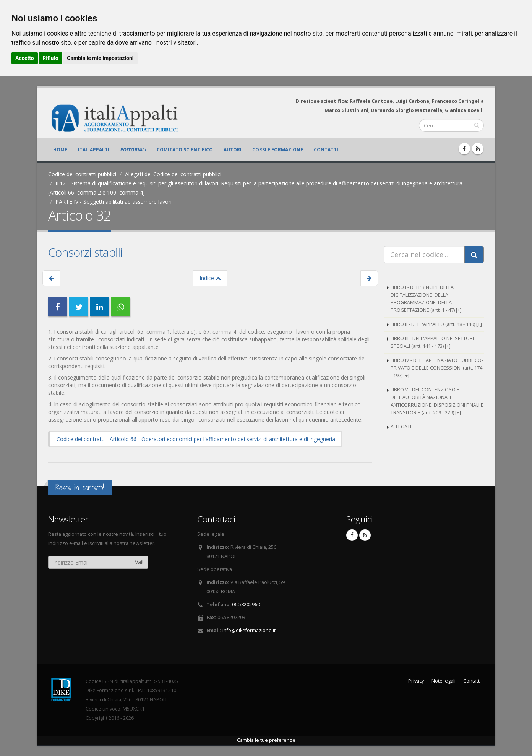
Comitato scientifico (185, 150)
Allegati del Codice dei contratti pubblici (173, 174)
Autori (233, 150)
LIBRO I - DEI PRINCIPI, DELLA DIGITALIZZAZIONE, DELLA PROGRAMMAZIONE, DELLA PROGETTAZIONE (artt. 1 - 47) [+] (426, 299)
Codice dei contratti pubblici (82, 174)
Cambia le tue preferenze (266, 740)
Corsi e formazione (278, 150)
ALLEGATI (401, 427)
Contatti (326, 150)
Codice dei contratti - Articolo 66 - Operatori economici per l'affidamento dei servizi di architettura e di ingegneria (196, 439)
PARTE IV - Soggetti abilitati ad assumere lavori (114, 202)
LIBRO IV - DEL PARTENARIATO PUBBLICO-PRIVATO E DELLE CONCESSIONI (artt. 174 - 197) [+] (437, 368)
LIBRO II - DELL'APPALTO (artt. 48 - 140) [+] (436, 324)
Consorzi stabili (85, 252)
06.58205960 (246, 604)
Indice (210, 278)
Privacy (416, 681)
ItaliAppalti (94, 150)
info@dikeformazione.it (249, 630)
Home (60, 150)
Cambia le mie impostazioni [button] (100, 58)
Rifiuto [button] (50, 58)
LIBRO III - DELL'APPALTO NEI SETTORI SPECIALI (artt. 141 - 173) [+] (432, 342)
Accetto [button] (25, 58)
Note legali (444, 681)
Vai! (139, 562)
